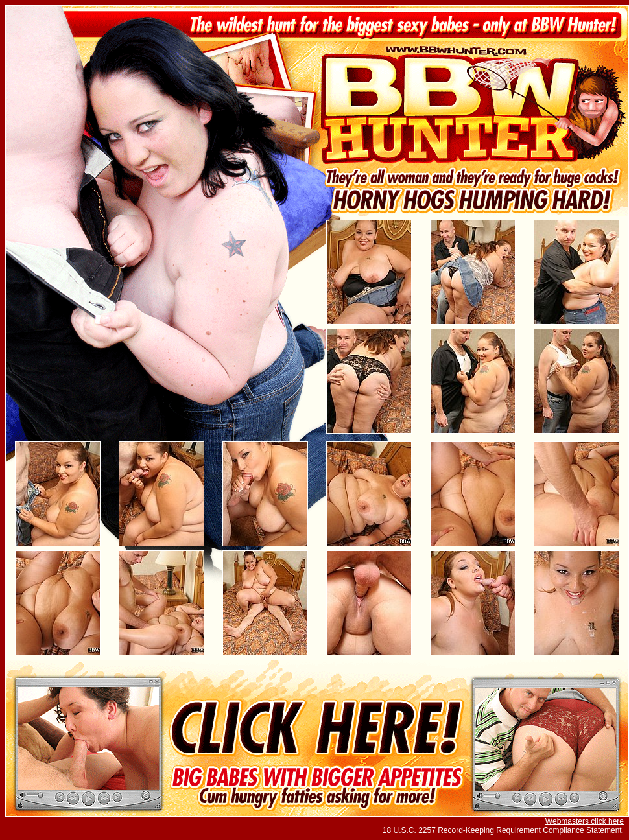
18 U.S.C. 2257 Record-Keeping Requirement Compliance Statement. (503, 830)
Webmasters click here (585, 821)
